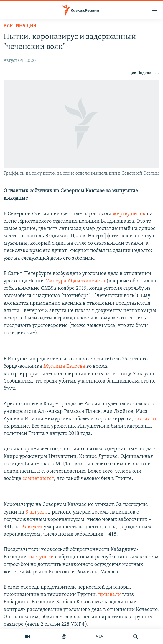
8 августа (36, 512)
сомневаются (38, 479)
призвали (110, 595)
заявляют (145, 419)
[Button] (146, 73)
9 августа (32, 527)
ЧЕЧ (100, 637)
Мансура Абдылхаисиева (75, 281)
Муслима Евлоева (65, 366)
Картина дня (20, 26)
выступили (41, 557)
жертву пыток (129, 214)
